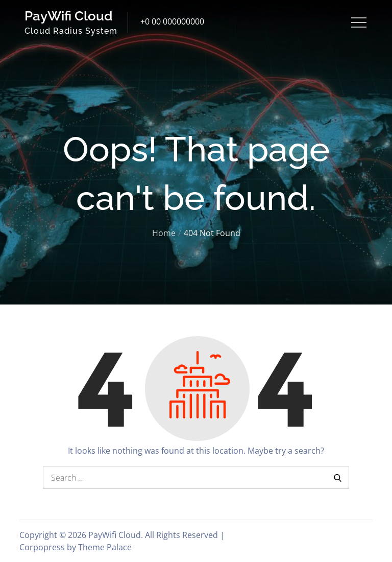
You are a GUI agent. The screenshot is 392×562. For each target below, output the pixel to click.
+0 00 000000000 (172, 21)
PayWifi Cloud (69, 16)
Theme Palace (105, 547)
